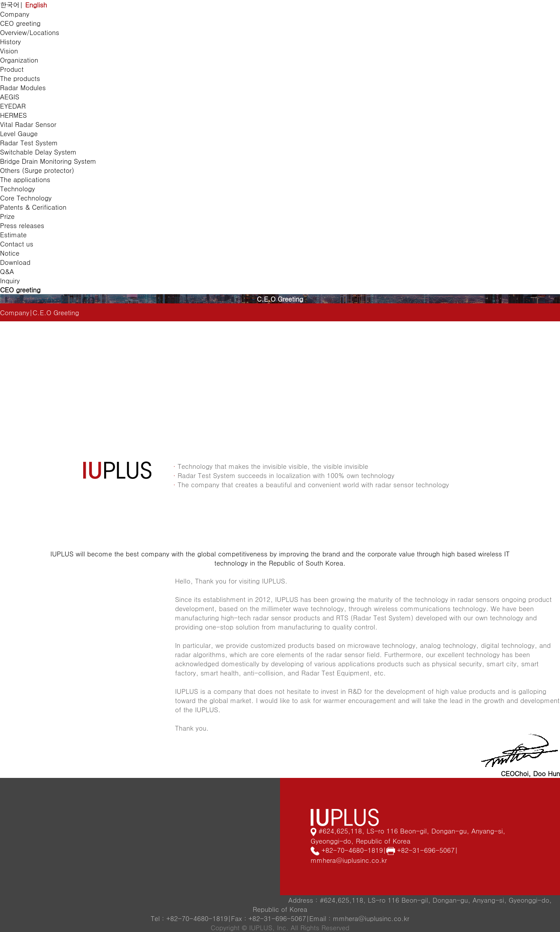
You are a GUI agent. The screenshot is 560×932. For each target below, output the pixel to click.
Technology (17, 188)
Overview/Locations (30, 32)
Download (15, 262)
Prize (7, 216)
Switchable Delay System (38, 152)
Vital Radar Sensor (28, 124)
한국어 (10, 5)
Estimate (13, 234)
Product (12, 69)
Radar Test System (29, 142)
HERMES (13, 115)
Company (15, 14)
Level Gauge (19, 133)
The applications (25, 179)
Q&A (7, 271)
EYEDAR (13, 106)
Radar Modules (23, 87)
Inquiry (10, 280)
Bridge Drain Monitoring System (48, 161)
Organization (19, 60)
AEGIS (10, 97)
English (36, 5)
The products (20, 78)
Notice (10, 253)
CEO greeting (20, 23)
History (10, 41)
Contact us (17, 244)
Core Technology (26, 198)
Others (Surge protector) (37, 170)
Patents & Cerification (33, 207)
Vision (9, 51)
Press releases (22, 225)
